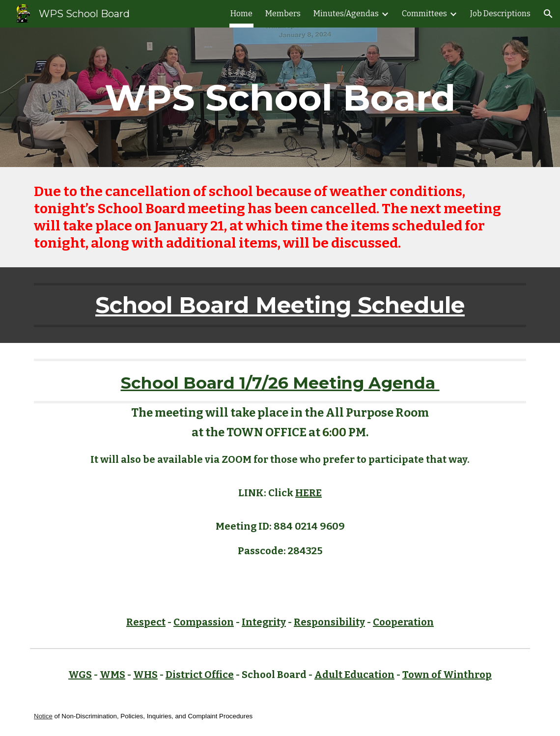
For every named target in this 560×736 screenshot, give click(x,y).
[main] (280, 97)
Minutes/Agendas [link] (346, 14)
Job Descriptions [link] (500, 14)
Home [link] (241, 14)
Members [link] (283, 14)
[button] (548, 14)
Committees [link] (424, 14)
